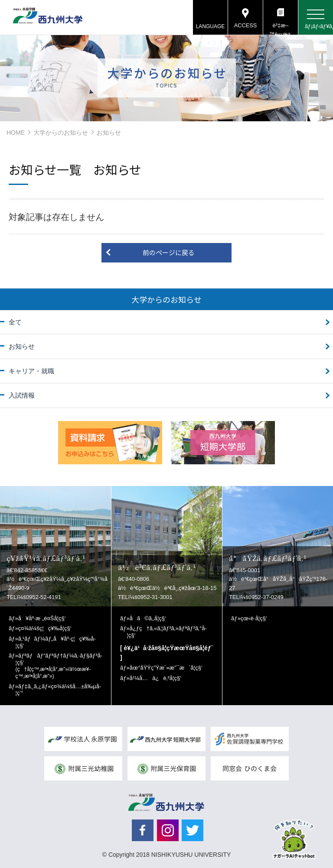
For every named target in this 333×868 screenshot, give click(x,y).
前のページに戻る (169, 252)
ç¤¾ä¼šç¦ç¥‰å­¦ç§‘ (45, 628)
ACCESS (245, 26)
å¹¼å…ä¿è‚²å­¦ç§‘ (155, 678)
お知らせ (22, 346)
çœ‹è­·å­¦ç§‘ (254, 618)
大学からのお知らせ (61, 133)
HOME (16, 133)
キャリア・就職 (31, 371)
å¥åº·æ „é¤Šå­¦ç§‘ (42, 618)
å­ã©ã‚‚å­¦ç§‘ (148, 618)
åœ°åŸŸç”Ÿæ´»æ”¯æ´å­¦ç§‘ (166, 668)
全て (15, 322)
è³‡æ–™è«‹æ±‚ (280, 29)
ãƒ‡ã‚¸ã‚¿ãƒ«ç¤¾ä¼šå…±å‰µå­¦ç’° (59, 690)
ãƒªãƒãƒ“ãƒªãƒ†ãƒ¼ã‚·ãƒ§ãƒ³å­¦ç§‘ (59, 666)
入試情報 (22, 395)
